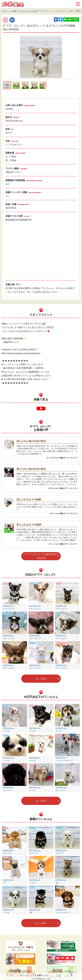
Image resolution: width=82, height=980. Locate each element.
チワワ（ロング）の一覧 (28, 11)
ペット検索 (13, 11)
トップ (4, 11)
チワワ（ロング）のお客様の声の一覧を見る (41, 556)
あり (8, 184)
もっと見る (41, 679)
